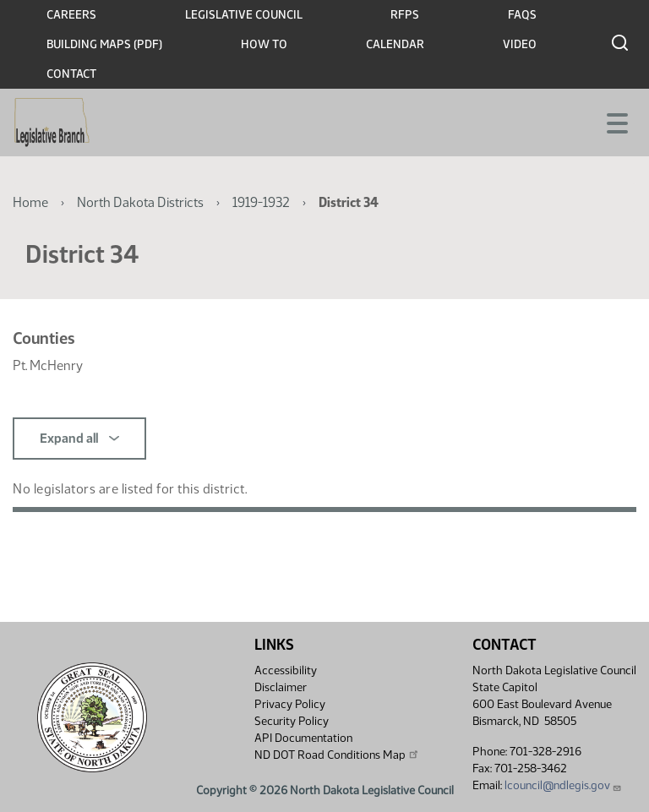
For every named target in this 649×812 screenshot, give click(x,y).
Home (30, 202)
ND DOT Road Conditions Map (337, 755)
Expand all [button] (79, 439)
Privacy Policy (290, 704)
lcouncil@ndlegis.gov (563, 785)
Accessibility (286, 670)
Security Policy (292, 721)
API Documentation (303, 738)
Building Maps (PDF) (104, 44)
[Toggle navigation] (616, 122)
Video (520, 44)
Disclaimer (281, 687)
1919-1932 (261, 202)
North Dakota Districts (140, 202)
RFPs (405, 15)
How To (264, 44)
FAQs (522, 15)
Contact (71, 74)
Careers (71, 15)
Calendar (395, 44)
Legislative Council (244, 15)
